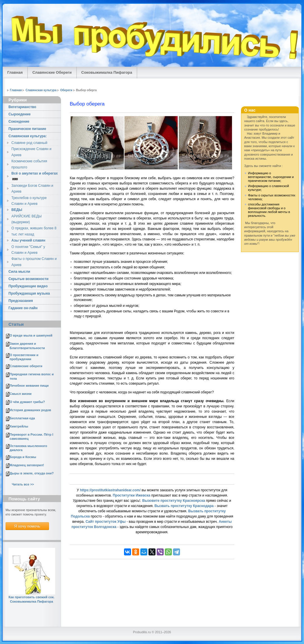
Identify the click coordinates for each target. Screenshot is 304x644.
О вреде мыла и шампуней (31, 335)
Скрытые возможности (28, 279)
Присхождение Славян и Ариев (31, 152)
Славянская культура (41, 90)
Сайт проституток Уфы (105, 522)
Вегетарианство (22, 107)
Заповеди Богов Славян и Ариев (32, 189)
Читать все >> (23, 484)
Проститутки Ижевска (131, 495)
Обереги (66, 90)
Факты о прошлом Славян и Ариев (34, 262)
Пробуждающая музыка (29, 293)
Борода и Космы (23, 457)
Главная (15, 72)
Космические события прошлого (29, 164)
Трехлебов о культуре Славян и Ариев (29, 201)
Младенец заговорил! (27, 465)
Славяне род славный (29, 143)
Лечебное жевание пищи (29, 386)
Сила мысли (19, 272)
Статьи (16, 324)
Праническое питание (27, 129)
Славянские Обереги (52, 72)
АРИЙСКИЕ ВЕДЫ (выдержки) (27, 219)
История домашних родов (30, 410)
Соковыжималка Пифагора (107, 72)
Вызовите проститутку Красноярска (173, 501)
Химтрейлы (19, 426)
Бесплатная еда (22, 418)
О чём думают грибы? (27, 402)
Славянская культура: (28, 136)
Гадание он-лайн (23, 308)
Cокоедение (19, 122)
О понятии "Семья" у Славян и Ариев (28, 250)
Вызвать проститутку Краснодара (184, 506)
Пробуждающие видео (28, 286)
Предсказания (21, 301)
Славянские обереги (26, 366)
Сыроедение (20, 114)
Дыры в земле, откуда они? (32, 473)
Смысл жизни (21, 394)
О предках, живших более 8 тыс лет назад (34, 231)
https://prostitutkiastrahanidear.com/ (110, 490)
